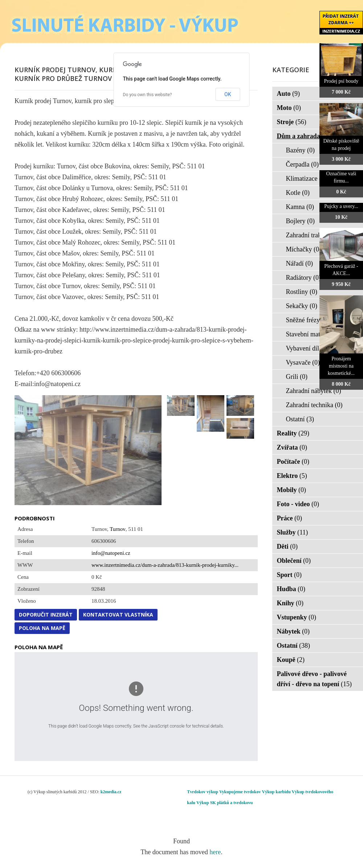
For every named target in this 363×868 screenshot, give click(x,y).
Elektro (292, 476)
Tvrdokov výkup (203, 792)
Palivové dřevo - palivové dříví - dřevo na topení (315, 679)
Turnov (118, 529)
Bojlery (301, 221)
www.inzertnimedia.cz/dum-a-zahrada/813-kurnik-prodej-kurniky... (165, 565)
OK (228, 94)
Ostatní (300, 419)
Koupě (291, 660)
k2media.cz (111, 792)
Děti (287, 546)
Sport (289, 575)
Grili (297, 377)
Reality (293, 433)
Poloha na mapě (42, 628)
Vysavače (303, 363)
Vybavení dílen (310, 348)
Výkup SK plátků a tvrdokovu (225, 803)
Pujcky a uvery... (341, 206)
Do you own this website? (148, 95)
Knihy (290, 603)
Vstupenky (297, 617)
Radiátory (303, 278)
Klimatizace (306, 179)
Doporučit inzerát (46, 615)
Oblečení (294, 561)
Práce (289, 518)
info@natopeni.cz (111, 553)
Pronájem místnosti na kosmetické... (341, 366)
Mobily (292, 490)
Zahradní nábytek (314, 391)
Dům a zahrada (303, 136)
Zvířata (292, 447)
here (215, 852)
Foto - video (298, 504)
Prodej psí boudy (341, 81)
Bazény (300, 150)
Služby (293, 532)
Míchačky (304, 249)
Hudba (291, 589)
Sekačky (302, 306)
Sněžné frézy (308, 320)
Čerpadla (302, 164)
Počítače (293, 462)
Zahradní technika (314, 405)
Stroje (292, 122)
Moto (289, 108)
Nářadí (299, 263)
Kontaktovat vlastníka (118, 615)
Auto (289, 94)
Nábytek (293, 631)
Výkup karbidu (276, 792)
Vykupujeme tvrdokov (240, 792)
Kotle (298, 193)
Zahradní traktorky (315, 235)
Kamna (300, 207)
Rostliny (302, 292)
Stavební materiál (314, 334)
